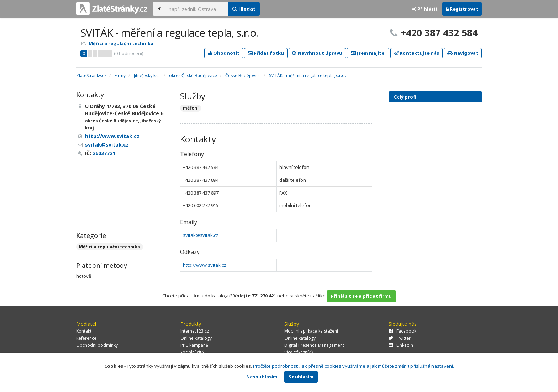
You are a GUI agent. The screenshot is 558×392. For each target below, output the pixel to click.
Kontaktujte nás (417, 53)
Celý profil (406, 97)
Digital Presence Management (314, 345)
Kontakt (84, 331)
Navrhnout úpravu (317, 53)
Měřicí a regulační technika (121, 43)
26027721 (104, 153)
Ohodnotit (224, 53)
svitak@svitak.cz (201, 235)
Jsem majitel (368, 53)
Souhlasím (301, 377)
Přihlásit (425, 9)
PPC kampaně (194, 345)
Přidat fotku (266, 53)
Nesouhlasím (262, 377)
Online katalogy (196, 338)
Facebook (402, 331)
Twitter (400, 338)
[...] (197, 9)
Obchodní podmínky (97, 345)
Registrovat (462, 9)
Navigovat (463, 53)
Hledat (244, 9)
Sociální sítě (192, 352)
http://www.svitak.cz (205, 265)
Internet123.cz (195, 331)
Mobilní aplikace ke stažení (311, 331)
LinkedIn (401, 345)
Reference (86, 338)
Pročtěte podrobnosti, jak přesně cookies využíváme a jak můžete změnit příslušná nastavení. (354, 366)
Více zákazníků (299, 352)
